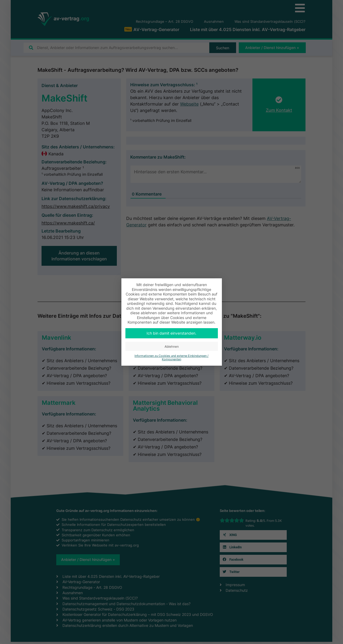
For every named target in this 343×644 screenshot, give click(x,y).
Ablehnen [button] (172, 347)
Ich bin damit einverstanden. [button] (171, 333)
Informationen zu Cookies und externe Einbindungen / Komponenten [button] (171, 358)
